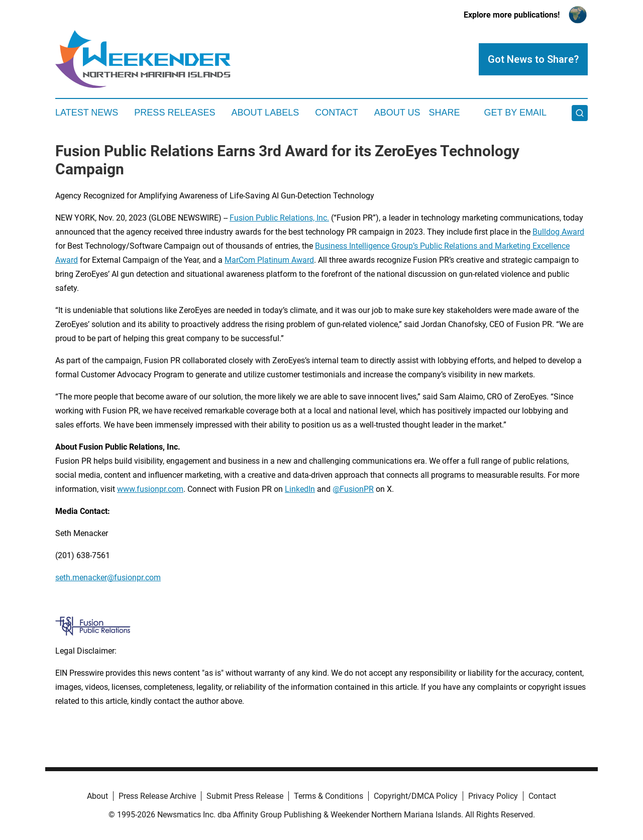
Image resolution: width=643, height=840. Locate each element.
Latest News (87, 113)
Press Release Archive (157, 796)
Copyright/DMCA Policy (416, 796)
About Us (397, 113)
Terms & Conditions (329, 796)
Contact (337, 113)
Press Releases (175, 113)
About (97, 796)
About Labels (265, 113)
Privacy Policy (493, 796)
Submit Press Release (245, 796)
